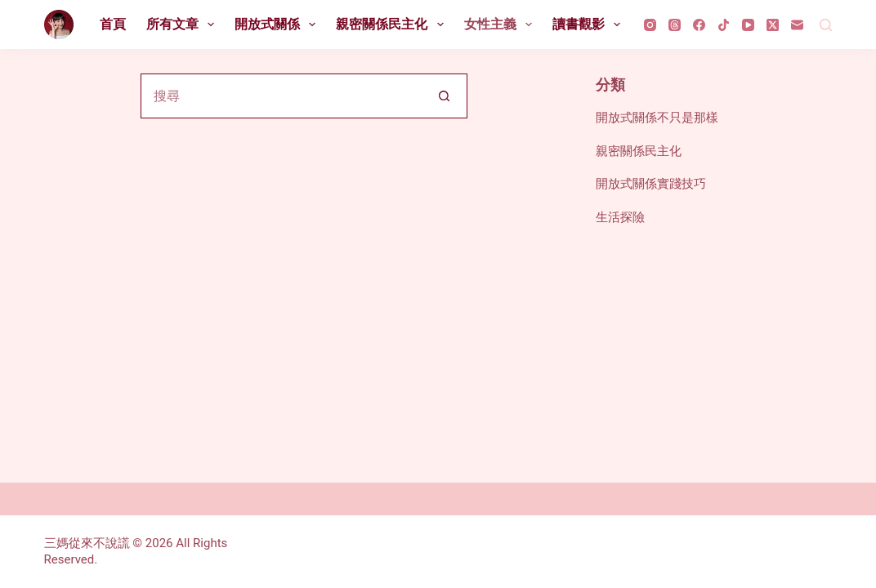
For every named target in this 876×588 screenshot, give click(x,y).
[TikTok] (724, 25)
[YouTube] (748, 25)
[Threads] (675, 25)
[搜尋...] (282, 96)
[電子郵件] (797, 25)
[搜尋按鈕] (445, 96)
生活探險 (620, 217)
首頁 (113, 24)
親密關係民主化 (393, 24)
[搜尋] (826, 25)
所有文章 (183, 24)
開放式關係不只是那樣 (657, 118)
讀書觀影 (590, 24)
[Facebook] (699, 25)
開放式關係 (278, 24)
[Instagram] (650, 25)
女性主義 (501, 24)
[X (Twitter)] (773, 25)
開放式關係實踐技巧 (651, 184)
